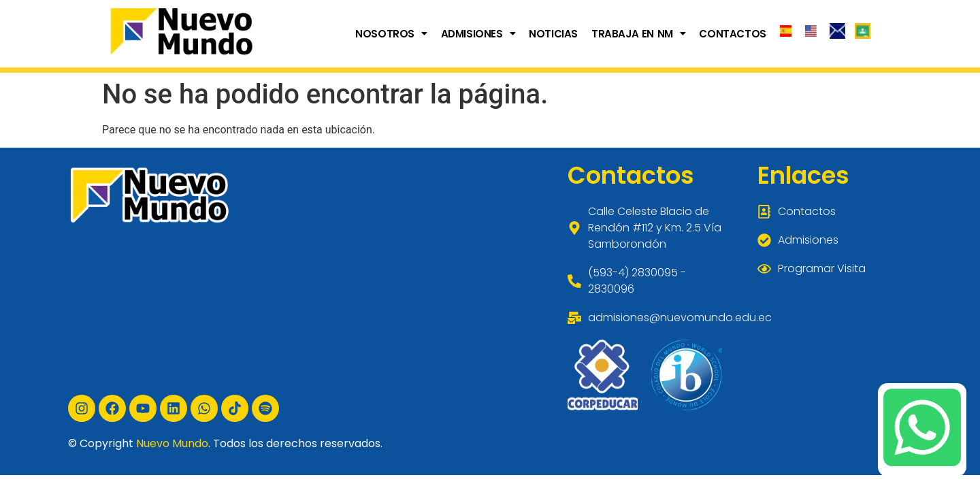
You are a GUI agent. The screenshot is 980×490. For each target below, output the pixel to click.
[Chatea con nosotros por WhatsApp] (922, 427)
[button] (391, 34)
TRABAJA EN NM (638, 34)
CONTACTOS (732, 34)
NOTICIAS (553, 34)
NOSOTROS (391, 34)
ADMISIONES (478, 34)
